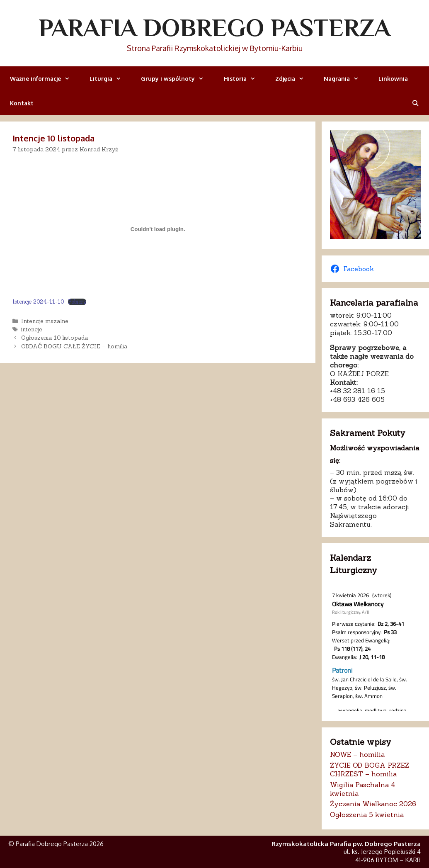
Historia (245, 79)
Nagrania (346, 79)
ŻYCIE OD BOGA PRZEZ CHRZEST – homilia (370, 770)
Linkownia (393, 79)
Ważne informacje (45, 79)
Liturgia (110, 79)
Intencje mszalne (45, 321)
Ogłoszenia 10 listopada (55, 338)
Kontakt (22, 103)
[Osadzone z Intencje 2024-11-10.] (158, 229)
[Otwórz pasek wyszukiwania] (415, 103)
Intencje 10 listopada (53, 138)
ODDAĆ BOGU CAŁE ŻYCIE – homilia (74, 346)
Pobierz (77, 302)
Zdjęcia (294, 79)
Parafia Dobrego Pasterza (214, 27)
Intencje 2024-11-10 (38, 302)
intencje (32, 329)
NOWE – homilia (357, 754)
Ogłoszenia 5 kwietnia (367, 815)
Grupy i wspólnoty (177, 79)
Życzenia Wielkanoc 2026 (373, 804)
